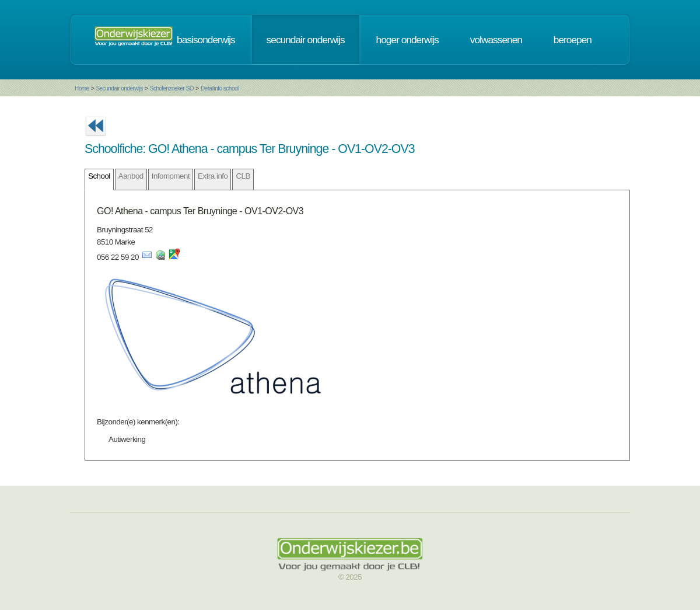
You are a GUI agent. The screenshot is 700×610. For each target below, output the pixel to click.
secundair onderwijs (306, 40)
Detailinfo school (220, 88)
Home (82, 88)
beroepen (573, 40)
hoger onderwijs (407, 40)
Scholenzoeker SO (172, 88)
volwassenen (496, 40)
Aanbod (131, 176)
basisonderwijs (206, 40)
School (99, 176)
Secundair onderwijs (119, 88)
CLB (243, 176)
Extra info (213, 176)
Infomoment (171, 176)
